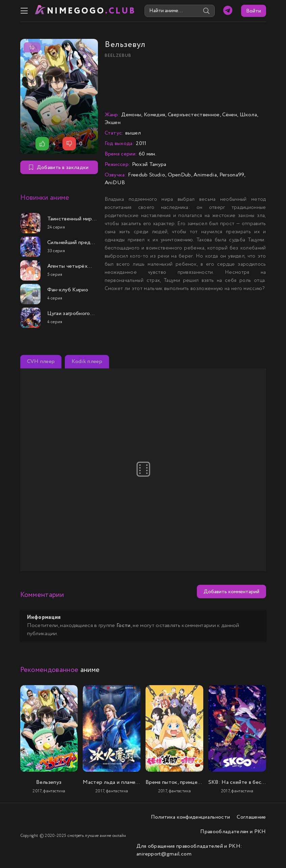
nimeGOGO (92, 11)
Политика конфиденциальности (191, 817)
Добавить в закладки (59, 167)
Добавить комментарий (231, 592)
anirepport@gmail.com (164, 854)
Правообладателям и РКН (233, 832)
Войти (254, 11)
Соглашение (251, 817)
